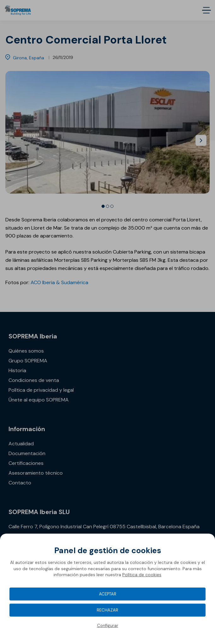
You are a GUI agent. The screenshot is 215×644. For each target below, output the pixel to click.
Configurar (108, 626)
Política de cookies (142, 575)
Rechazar (107, 610)
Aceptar (108, 594)
